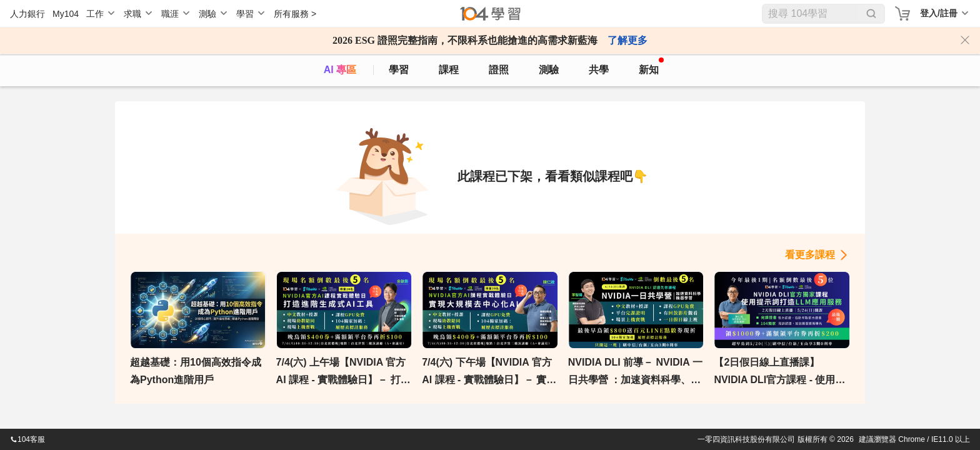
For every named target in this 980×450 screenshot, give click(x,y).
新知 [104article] (651, 66)
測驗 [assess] (549, 70)
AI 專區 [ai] (340, 70)
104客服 (27, 439)
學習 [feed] (399, 70)
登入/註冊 (939, 13)
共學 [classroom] (599, 70)
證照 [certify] (499, 70)
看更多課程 (810, 255)
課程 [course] (449, 70)
